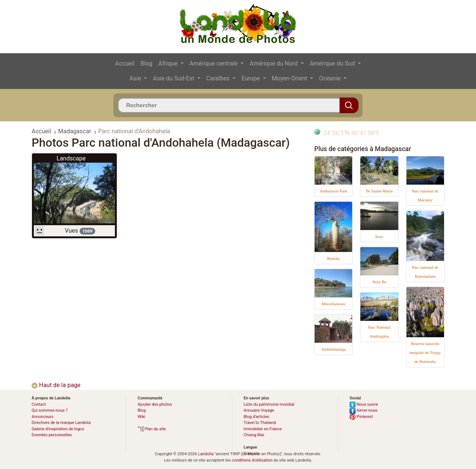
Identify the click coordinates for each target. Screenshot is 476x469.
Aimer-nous (364, 410)
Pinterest (361, 417)
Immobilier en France (263, 429)
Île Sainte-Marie (379, 191)
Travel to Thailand (260, 423)
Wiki (141, 417)
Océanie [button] (331, 78)
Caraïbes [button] (219, 78)
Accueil (125, 63)
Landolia (206, 454)
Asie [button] (136, 78)
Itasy (379, 236)
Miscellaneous (334, 304)
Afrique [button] (169, 63)
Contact (39, 404)
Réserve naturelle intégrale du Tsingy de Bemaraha (425, 352)
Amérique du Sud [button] (333, 63)
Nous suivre (364, 404)
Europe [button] (251, 78)
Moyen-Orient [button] (290, 78)
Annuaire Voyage (259, 410)
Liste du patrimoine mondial (269, 404)
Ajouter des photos (155, 404)
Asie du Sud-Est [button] (174, 78)
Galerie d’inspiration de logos (58, 429)
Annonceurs (43, 417)
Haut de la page (56, 385)
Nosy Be (379, 282)
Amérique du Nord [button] (274, 63)
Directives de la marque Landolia (61, 423)
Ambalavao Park (334, 191)
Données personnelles (52, 435)
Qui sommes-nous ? (50, 410)
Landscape (71, 158)
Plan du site (152, 429)
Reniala (334, 258)
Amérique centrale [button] (215, 63)
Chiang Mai (254, 435)
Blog (147, 63)
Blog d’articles (256, 417)
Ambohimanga (333, 349)
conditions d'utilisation (252, 460)
